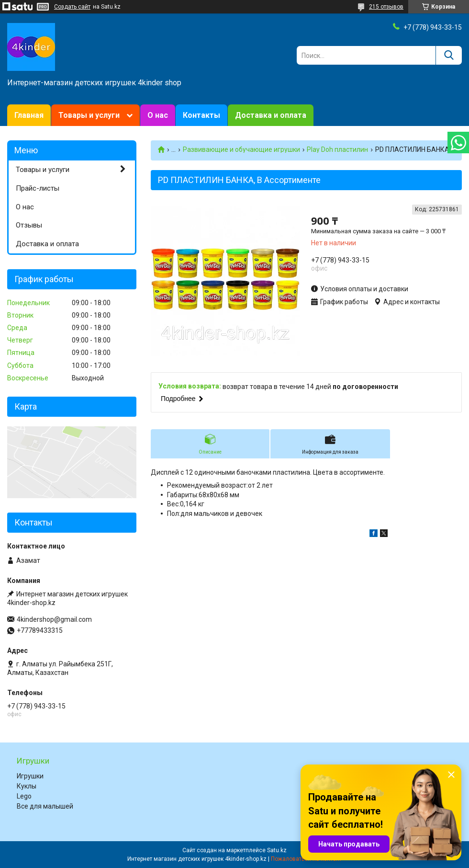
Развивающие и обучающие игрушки (241, 149)
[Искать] (449, 55)
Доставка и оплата (271, 115)
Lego (24, 796)
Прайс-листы (38, 188)
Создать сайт (72, 7)
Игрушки (30, 776)
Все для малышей (45, 806)
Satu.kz (277, 850)
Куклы (27, 786)
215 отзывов (386, 7)
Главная (29, 115)
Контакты (201, 115)
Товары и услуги (89, 115)
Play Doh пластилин (337, 149)
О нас (158, 115)
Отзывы (29, 225)
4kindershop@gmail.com (54, 619)
